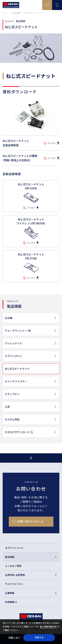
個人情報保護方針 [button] (48, 627)
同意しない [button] (14, 638)
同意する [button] (39, 637)
